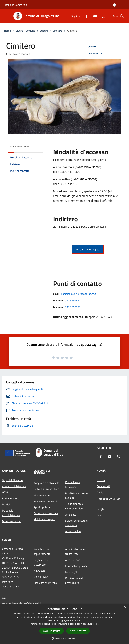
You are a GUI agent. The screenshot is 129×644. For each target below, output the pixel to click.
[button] (64, 638)
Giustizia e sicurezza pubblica (77, 495)
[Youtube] (94, 16)
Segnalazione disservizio (41, 562)
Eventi (100, 515)
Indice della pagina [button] (20, 147)
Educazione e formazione (73, 485)
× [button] (125, 607)
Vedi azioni (95, 54)
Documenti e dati (12, 521)
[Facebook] (85, 16)
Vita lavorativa (42, 495)
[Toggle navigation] (7, 16)
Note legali (71, 572)
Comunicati (103, 486)
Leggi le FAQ (41, 577)
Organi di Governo (12, 480)
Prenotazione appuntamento (42, 551)
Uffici (5, 492)
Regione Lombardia (16, 5)
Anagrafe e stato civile (46, 483)
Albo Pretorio (73, 560)
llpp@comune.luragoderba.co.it (79, 294)
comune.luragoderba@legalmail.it (22, 603)
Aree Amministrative (14, 486)
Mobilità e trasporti (45, 519)
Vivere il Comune (26, 31)
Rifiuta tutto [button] (78, 631)
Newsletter (40, 571)
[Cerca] (122, 16)
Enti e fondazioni (12, 498)
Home (7, 31)
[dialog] (64, 624)
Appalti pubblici (42, 507)
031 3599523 (73, 307)
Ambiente (71, 515)
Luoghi (44, 31)
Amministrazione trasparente (75, 551)
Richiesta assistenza (45, 583)
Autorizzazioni (73, 531)
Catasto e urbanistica (46, 513)
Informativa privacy (76, 566)
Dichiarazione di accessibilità (74, 580)
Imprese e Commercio (46, 501)
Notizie (101, 480)
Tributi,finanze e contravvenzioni (74, 506)
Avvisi (100, 492)
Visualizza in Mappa (88, 249)
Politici (6, 504)
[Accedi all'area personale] (115, 5)
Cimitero (57, 31)
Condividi (95, 47)
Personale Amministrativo (11, 513)
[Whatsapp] (102, 16)
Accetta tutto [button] (52, 631)
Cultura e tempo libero (46, 489)
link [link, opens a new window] (97, 624)
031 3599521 (73, 300)
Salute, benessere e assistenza (76, 523)
